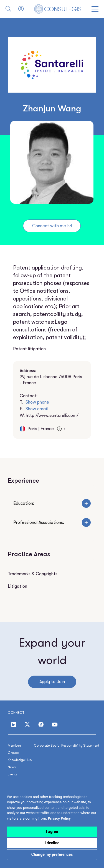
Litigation (17, 586)
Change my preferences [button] (52, 854)
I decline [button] (52, 843)
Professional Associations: (52, 522)
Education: (52, 503)
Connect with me (52, 226)
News (12, 767)
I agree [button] (52, 832)
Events (13, 774)
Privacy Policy (59, 818)
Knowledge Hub (20, 760)
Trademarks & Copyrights (33, 574)
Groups (14, 753)
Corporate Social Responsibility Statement (67, 746)
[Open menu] (95, 9)
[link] (59, 818)
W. (49, 415)
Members (15, 746)
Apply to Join (52, 682)
